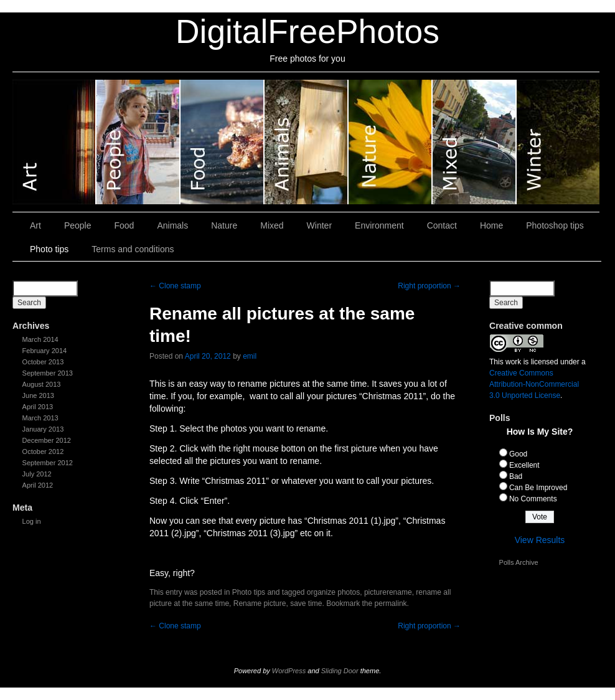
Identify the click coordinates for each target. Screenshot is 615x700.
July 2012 (37, 474)
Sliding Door (340, 671)
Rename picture (260, 603)
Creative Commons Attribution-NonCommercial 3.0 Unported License (534, 384)
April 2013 (38, 407)
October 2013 (43, 362)
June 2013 (38, 395)
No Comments (533, 499)
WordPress (289, 671)
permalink (391, 603)
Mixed (475, 142)
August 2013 (42, 384)
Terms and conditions (133, 249)
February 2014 (45, 351)
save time (306, 603)
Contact (442, 225)
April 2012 (38, 485)
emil (250, 356)
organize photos (333, 592)
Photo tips (49, 249)
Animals (307, 142)
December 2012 (47, 440)
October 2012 (43, 452)
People (138, 142)
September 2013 (48, 373)
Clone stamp (175, 286)
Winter (558, 142)
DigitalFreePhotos (307, 31)
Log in (32, 521)
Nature (391, 142)
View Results (540, 540)
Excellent (524, 465)
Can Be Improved (538, 488)
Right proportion (429, 286)
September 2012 (48, 463)
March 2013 (40, 418)
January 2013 (43, 429)
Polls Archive (519, 562)
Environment (379, 225)
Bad (516, 476)
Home (491, 225)
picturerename (388, 592)
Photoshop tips (555, 225)
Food (223, 142)
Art (54, 142)
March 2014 (40, 339)
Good (518, 454)
